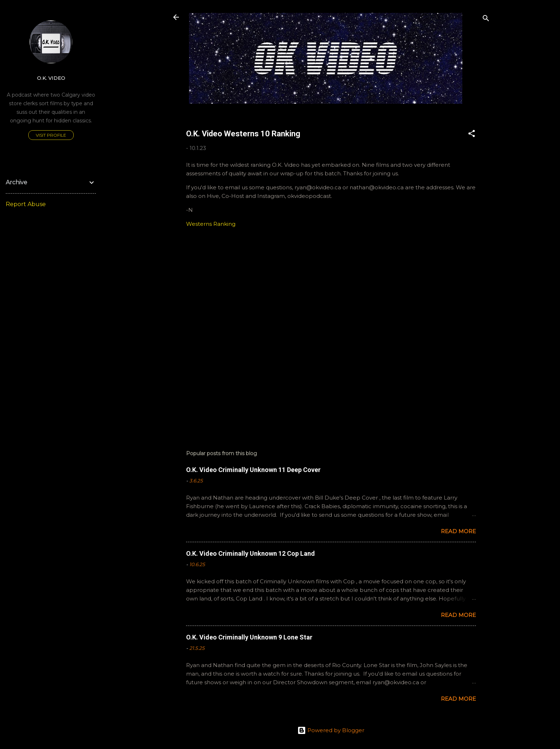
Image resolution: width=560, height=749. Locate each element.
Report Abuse (26, 204)
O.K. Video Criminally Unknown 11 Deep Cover (253, 470)
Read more (458, 531)
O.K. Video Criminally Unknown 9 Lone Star (249, 637)
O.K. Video (51, 78)
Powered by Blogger (331, 730)
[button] (472, 135)
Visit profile (51, 135)
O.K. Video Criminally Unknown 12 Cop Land (250, 553)
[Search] (486, 20)
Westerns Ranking (211, 224)
